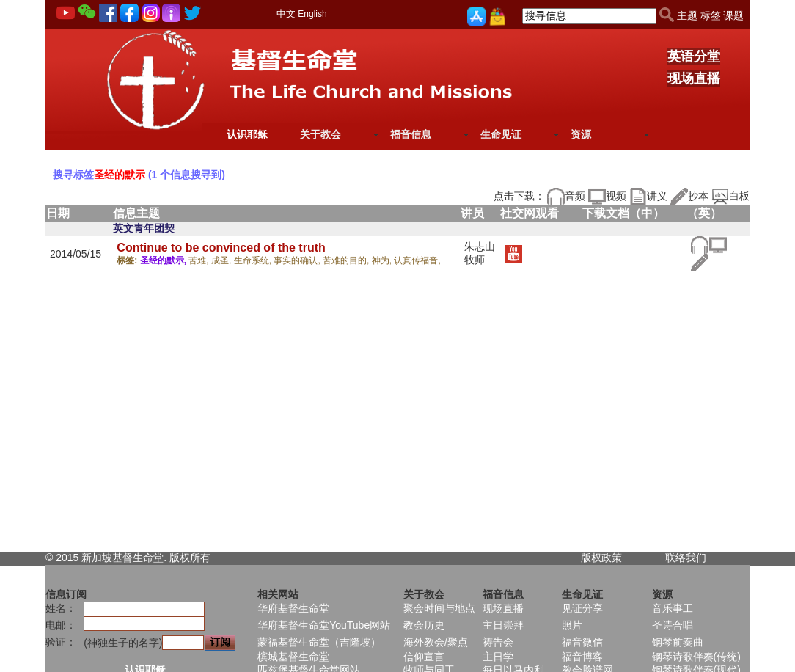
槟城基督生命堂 (293, 657)
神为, (383, 260)
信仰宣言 (424, 657)
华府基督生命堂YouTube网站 (324, 625)
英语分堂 (694, 56)
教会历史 (424, 625)
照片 (572, 625)
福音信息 (411, 134)
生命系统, (254, 260)
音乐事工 (673, 608)
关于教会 (320, 134)
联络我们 (686, 558)
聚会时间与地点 (439, 608)
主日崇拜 (503, 625)
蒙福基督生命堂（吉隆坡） (319, 642)
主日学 (498, 657)
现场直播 (694, 78)
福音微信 (582, 642)
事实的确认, (298, 260)
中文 (286, 14)
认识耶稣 (247, 134)
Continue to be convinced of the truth (221, 248)
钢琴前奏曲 (678, 642)
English (312, 14)
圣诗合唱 (673, 625)
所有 (200, 558)
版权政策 (601, 558)
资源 (581, 134)
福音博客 (582, 657)
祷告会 (498, 642)
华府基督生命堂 (293, 608)
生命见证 (501, 134)
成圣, (223, 260)
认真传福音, (417, 260)
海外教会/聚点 (436, 642)
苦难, (200, 260)
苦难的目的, (347, 260)
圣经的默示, (165, 260)
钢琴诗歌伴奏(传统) (696, 657)
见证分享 (582, 608)
